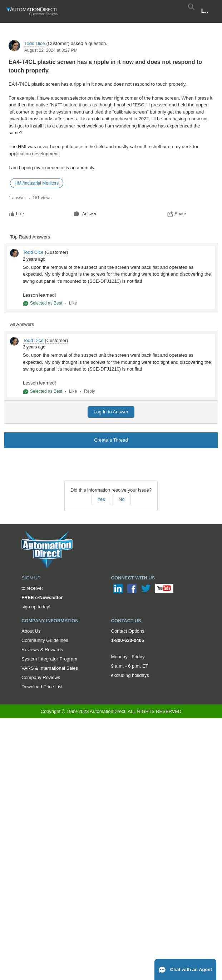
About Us (31, 631)
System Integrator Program (49, 659)
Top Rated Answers (30, 237)
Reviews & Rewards (42, 650)
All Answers (22, 324)
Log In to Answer (111, 412)
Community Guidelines (45, 640)
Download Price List (42, 687)
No (122, 499)
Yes (101, 499)
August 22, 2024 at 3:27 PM (51, 50)
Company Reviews (41, 677)
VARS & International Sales (50, 668)
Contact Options (128, 631)
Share (177, 214)
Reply (90, 391)
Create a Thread (111, 440)
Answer (85, 214)
